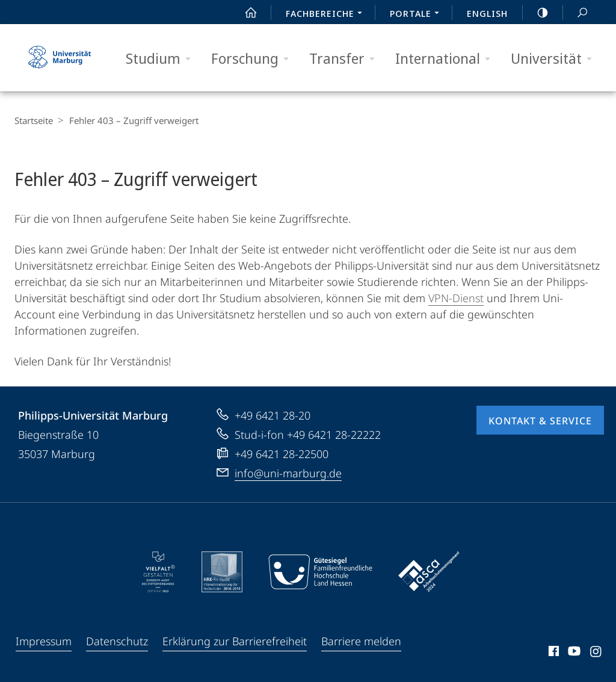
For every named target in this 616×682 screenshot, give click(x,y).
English (487, 13)
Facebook (553, 653)
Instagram (596, 653)
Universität (555, 59)
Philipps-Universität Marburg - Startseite (60, 58)
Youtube (573, 653)
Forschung (254, 59)
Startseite (34, 120)
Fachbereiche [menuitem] (327, 14)
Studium (162, 59)
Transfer (346, 59)
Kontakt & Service (540, 421)
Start (244, 13)
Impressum (44, 641)
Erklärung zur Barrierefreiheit (235, 641)
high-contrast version (536, 13)
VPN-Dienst (456, 298)
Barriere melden (361, 641)
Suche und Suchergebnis (576, 13)
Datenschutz (117, 641)
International (447, 59)
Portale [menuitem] (418, 14)
